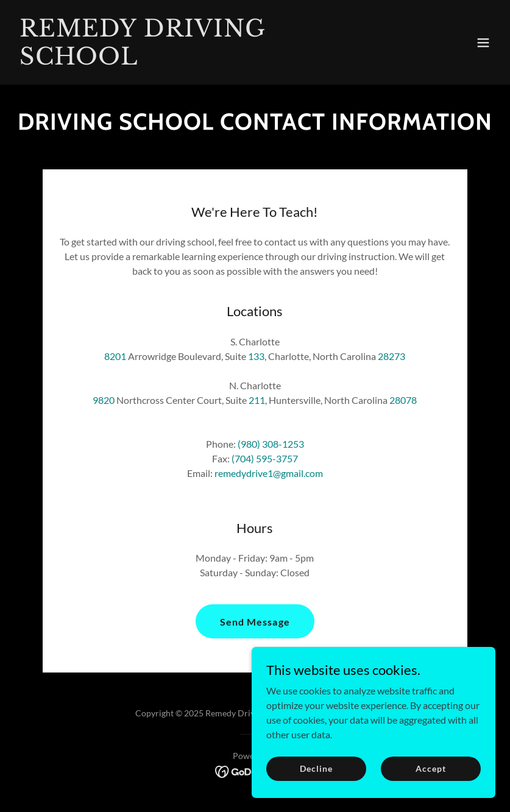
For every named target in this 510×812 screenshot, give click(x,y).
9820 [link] (104, 400)
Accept (430, 768)
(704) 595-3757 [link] (265, 458)
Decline (316, 768)
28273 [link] (391, 356)
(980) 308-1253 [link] (271, 444)
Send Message (255, 622)
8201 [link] (115, 356)
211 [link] (257, 400)
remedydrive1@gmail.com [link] (269, 473)
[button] (483, 43)
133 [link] (256, 356)
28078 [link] (403, 400)
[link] (183, 61)
